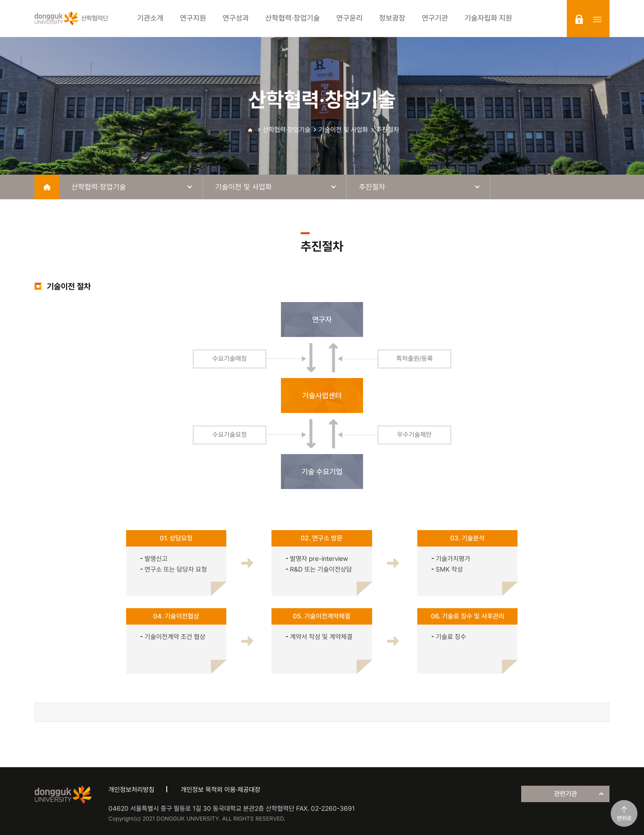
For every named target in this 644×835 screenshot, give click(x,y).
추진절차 (388, 130)
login (579, 19)
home (47, 187)
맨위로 (624, 818)
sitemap (597, 19)
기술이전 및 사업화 (343, 130)
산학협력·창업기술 (287, 130)
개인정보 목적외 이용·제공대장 (221, 790)
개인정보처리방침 (131, 790)
